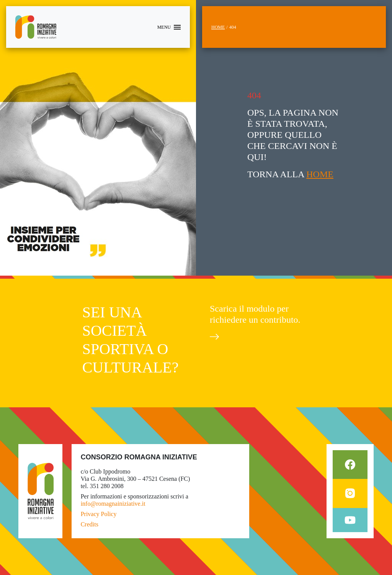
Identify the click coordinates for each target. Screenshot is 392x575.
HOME (320, 174)
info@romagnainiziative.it (113, 504)
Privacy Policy (99, 514)
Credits (90, 524)
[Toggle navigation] (169, 27)
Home (218, 27)
